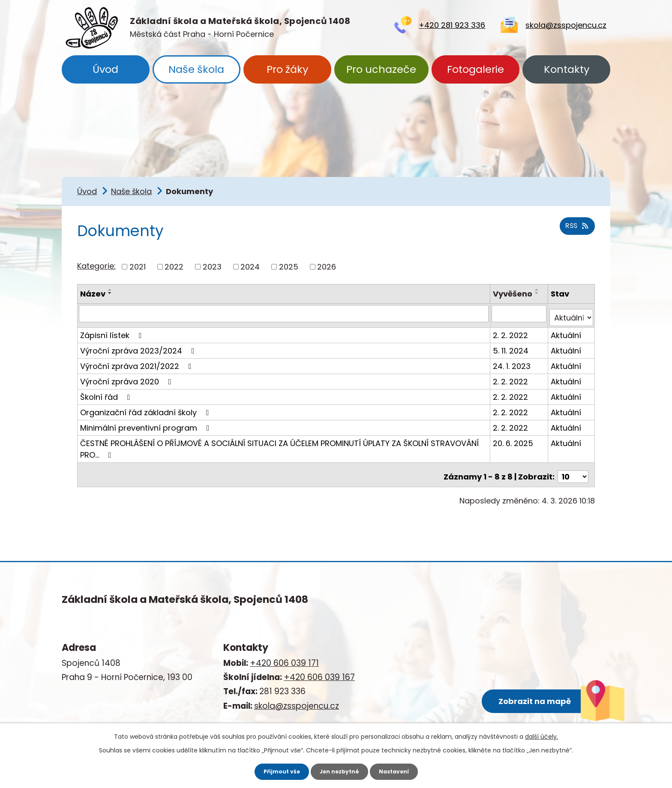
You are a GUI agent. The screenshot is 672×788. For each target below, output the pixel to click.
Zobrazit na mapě (487, 683)
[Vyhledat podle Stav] (572, 313)
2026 (327, 267)
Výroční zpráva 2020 (127, 377)
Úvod (105, 69)
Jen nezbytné (339, 771)
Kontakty (567, 69)
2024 (250, 267)
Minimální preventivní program (147, 423)
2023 (212, 267)
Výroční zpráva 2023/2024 (139, 346)
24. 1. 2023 (513, 361)
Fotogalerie (475, 69)
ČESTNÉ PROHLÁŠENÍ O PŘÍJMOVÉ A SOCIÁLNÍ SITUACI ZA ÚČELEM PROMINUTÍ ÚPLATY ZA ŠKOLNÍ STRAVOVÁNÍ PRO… (279, 444)
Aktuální (567, 331)
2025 (289, 267)
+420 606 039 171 (284, 655)
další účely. (541, 735)
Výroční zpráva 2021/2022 (138, 361)
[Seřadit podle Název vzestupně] (110, 290)
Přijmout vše (277, 771)
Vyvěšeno (514, 294)
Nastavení (399, 771)
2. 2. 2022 (512, 331)
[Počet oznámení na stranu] (573, 468)
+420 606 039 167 (319, 669)
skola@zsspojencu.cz (566, 25)
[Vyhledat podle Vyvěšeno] (520, 313)
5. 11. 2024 (512, 346)
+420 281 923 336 (452, 25)
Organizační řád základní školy (146, 408)
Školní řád (107, 392)
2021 (138, 267)
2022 (174, 267)
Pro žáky (287, 69)
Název (93, 294)
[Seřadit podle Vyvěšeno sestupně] (538, 293)
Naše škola (196, 69)
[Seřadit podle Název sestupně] (110, 293)
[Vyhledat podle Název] (284, 313)
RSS (575, 231)
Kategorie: (96, 266)
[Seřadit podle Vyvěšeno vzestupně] (538, 290)
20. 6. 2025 (514, 439)
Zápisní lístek (113, 331)
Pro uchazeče (381, 69)
